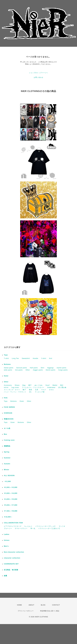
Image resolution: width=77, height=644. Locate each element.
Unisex (7, 540)
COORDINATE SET (11, 564)
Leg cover (15, 387)
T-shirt (6, 358)
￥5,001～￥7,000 (11, 505)
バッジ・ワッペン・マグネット (15, 392)
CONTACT (56, 605)
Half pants (34, 368)
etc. (30, 392)
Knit (51, 358)
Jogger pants (38, 370)
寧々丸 (33, 528)
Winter (7, 470)
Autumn (7, 464)
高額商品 (7, 446)
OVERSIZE (8, 413)
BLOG (43, 605)
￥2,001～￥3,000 (11, 487)
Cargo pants (63, 370)
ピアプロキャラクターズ (13, 526)
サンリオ (62, 526)
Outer (6, 376)
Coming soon (9, 440)
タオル (51, 390)
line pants (19, 370)
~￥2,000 (7, 481)
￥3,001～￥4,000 (11, 493)
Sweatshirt (26, 358)
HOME (20, 605)
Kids (6, 398)
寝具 (31, 390)
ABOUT (31, 605)
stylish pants (62, 368)
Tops (6, 355)
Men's (6, 546)
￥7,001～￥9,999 (11, 511)
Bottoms (7, 364)
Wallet (55, 385)
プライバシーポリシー (26, 611)
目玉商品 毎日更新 (11, 570)
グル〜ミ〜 (8, 528)
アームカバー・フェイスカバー (33, 387)
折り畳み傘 (62, 387)
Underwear (51, 387)
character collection (12, 558)
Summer (7, 458)
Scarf (47, 385)
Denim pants (51, 370)
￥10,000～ (8, 517)
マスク (44, 390)
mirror (6, 387)
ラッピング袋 (40, 392)
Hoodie (36, 358)
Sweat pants (9, 368)
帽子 (30, 385)
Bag (24, 385)
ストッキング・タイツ (12, 390)
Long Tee (15, 358)
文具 (37, 390)
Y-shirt (44, 358)
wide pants (8, 370)
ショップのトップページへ (38, 73)
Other (28, 370)
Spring (7, 452)
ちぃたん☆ (28, 526)
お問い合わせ (38, 77)
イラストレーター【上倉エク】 (49, 528)
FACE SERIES (9, 407)
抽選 (5, 576)
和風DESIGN (9, 419)
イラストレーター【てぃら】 (46, 526)
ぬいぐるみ (39, 385)
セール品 (7, 428)
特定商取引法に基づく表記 (50, 611)
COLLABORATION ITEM (13, 523)
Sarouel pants (22, 368)
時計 (62, 385)
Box (5, 434)
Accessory (8, 385)
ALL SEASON (9, 476)
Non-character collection (14, 552)
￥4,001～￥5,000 (11, 499)
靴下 (24, 390)
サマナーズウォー (21, 528)
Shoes (17, 385)
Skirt (42, 368)
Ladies (7, 534)
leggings (51, 368)
